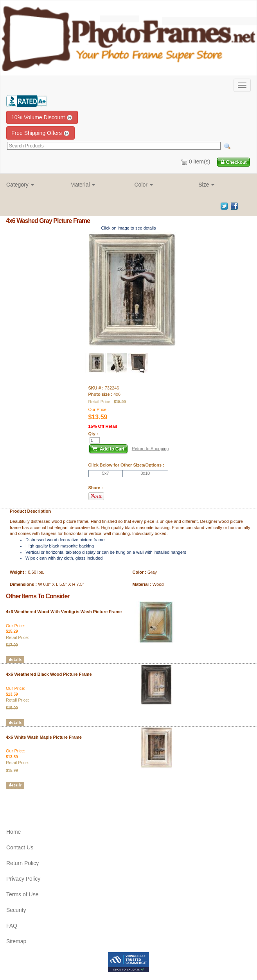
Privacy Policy (23, 879)
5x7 (106, 473)
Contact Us (20, 847)
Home (13, 832)
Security (16, 910)
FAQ (12, 926)
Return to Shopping (150, 449)
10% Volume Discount (42, 118)
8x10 (145, 473)
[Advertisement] (52, 801)
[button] (32, 185)
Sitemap (16, 941)
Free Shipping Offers (40, 133)
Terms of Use (22, 894)
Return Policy (22, 863)
